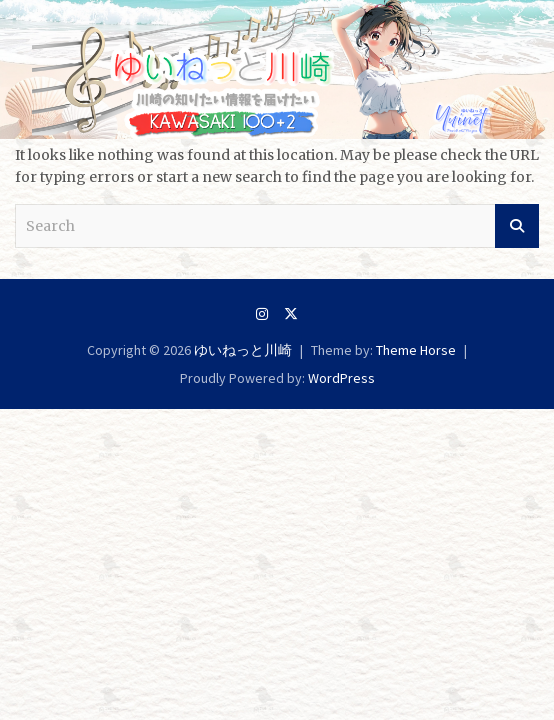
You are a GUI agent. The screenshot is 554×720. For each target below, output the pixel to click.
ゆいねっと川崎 (243, 350)
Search (517, 226)
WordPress (341, 378)
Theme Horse (416, 350)
